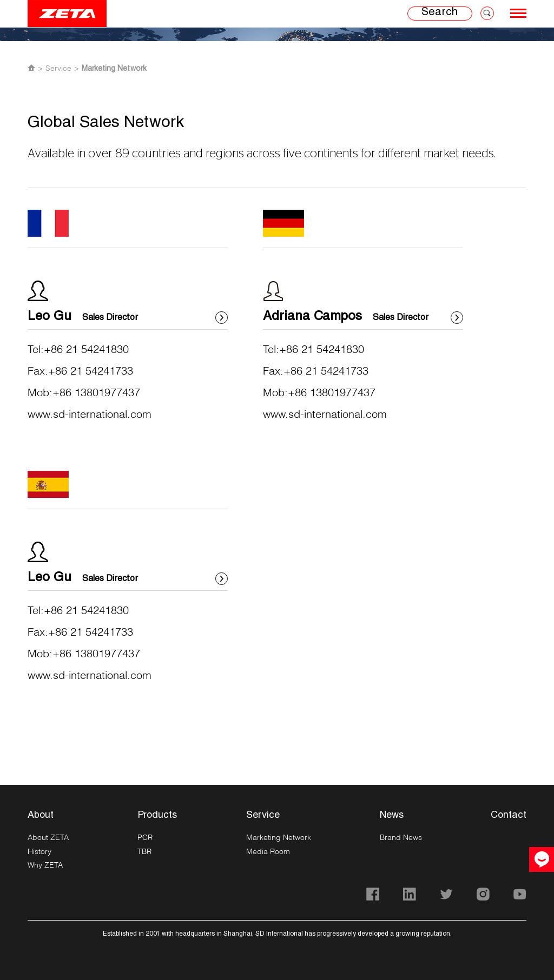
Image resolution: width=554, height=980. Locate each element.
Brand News (401, 837)
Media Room (268, 851)
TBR (144, 851)
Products (157, 816)
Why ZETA (45, 865)
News (392, 816)
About (41, 816)
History (39, 851)
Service (58, 68)
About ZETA (48, 837)
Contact (509, 816)
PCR (145, 837)
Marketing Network (114, 69)
